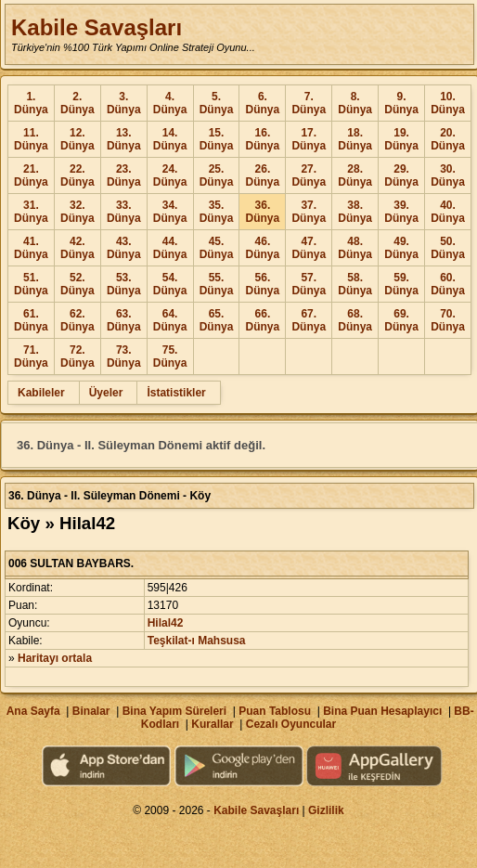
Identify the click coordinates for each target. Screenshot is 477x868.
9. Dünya (401, 103)
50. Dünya (448, 248)
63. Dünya (124, 320)
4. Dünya (170, 103)
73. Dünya (124, 356)
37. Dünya (309, 212)
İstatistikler (176, 393)
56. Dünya (263, 284)
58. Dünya (355, 284)
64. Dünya (170, 320)
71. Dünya (31, 356)
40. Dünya (448, 212)
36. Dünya (263, 212)
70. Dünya (448, 320)
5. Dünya (217, 103)
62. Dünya (77, 320)
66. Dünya (263, 320)
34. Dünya (170, 212)
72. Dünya (77, 356)
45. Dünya (217, 248)
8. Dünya (355, 103)
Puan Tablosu (275, 711)
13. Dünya (124, 139)
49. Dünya (401, 248)
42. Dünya (77, 248)
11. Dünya (31, 139)
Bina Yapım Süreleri (175, 711)
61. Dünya (31, 320)
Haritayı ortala (55, 658)
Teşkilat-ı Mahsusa (197, 641)
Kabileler (41, 393)
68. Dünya (355, 320)
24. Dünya (170, 175)
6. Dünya (263, 103)
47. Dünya (309, 248)
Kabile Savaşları (97, 27)
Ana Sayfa (33, 711)
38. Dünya (355, 212)
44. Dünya (170, 248)
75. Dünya (170, 356)
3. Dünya (124, 103)
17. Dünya (309, 139)
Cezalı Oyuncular (291, 724)
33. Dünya (124, 212)
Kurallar (212, 724)
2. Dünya (77, 103)
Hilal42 (166, 623)
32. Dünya (77, 212)
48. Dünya (355, 248)
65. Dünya (217, 320)
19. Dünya (401, 139)
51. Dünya (31, 284)
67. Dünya (309, 320)
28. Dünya (355, 175)
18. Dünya (355, 139)
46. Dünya (263, 248)
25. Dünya (217, 175)
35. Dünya (217, 212)
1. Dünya (31, 103)
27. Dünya (309, 175)
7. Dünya (309, 103)
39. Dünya (401, 212)
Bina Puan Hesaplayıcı (382, 711)
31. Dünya (31, 212)
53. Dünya (124, 284)
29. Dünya (401, 175)
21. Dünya (31, 175)
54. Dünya (170, 284)
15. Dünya (217, 139)
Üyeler (106, 393)
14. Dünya (170, 139)
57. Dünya (309, 284)
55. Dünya (217, 284)
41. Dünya (31, 248)
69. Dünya (401, 320)
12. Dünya (77, 139)
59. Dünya (401, 284)
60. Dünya (448, 284)
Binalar (91, 711)
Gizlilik (326, 810)
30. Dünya (448, 175)
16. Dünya (263, 139)
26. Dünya (263, 175)
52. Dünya (77, 284)
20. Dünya (448, 139)
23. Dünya (124, 175)
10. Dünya (448, 103)
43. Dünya (124, 248)
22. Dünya (77, 175)
